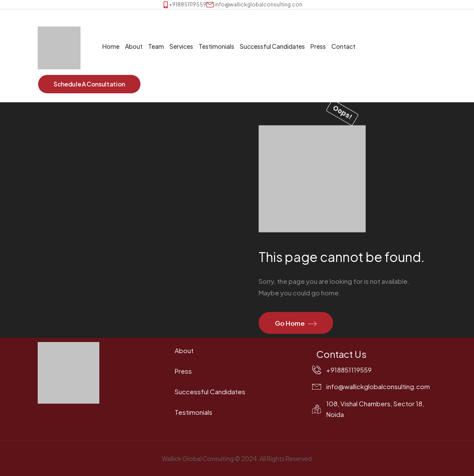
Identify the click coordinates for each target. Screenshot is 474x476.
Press (318, 46)
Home (111, 46)
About (134, 46)
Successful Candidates (272, 46)
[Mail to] (255, 4)
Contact (343, 46)
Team (156, 46)
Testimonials (216, 46)
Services (181, 46)
